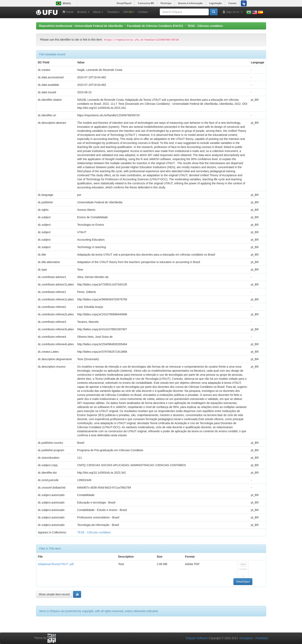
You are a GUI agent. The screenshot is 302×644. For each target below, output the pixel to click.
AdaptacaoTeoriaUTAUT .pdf (56, 564)
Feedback (262, 638)
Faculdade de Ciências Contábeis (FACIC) (155, 26)
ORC (129, 12)
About (98, 12)
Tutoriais (113, 12)
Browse (83, 12)
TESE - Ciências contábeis (205, 26)
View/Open (243, 582)
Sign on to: (233, 12)
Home (68, 12)
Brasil (63, 3)
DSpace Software (197, 638)
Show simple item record (54, 594)
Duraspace (246, 638)
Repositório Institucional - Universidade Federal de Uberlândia (81, 26)
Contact (143, 12)
